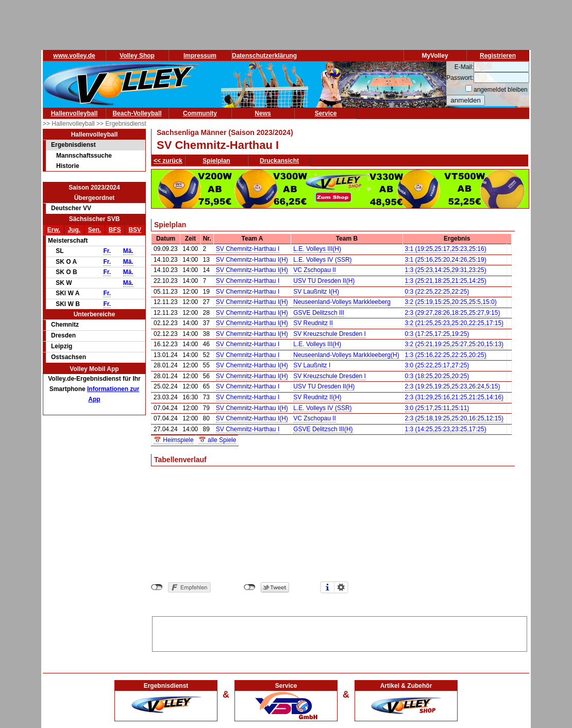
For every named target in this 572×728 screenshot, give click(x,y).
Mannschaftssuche (84, 156)
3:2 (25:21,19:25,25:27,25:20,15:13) (455, 344)
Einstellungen (341, 587)
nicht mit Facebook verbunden (157, 587)
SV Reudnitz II (313, 323)
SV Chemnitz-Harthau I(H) (252, 260)
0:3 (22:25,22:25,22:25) (437, 292)
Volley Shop (137, 56)
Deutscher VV (71, 208)
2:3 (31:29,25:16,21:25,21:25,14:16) (455, 397)
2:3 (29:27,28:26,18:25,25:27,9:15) (453, 313)
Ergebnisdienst (73, 145)
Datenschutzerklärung (264, 56)
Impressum (200, 56)
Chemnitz (65, 325)
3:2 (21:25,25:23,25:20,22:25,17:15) (455, 323)
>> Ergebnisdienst (121, 124)
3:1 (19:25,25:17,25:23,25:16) (446, 249)
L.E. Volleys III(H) (317, 249)
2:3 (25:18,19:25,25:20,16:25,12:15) (455, 418)
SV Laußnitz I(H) (316, 292)
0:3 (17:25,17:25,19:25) (437, 334)
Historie (68, 166)
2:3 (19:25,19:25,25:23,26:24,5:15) (453, 386)
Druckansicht (279, 161)
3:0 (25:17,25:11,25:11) (437, 408)
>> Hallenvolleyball (70, 124)
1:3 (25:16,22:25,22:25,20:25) (446, 355)
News (263, 113)
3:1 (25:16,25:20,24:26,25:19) (446, 260)
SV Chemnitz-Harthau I (248, 249)
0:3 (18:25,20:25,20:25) (437, 376)
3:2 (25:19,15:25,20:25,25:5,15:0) (451, 302)
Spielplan (216, 161)
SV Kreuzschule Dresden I (330, 334)
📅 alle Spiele (217, 440)
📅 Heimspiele (174, 440)
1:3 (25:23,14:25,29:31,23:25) (446, 270)
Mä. (128, 251)
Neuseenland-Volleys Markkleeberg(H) (346, 355)
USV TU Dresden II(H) (324, 281)
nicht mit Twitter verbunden (250, 587)
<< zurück (168, 161)
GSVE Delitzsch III (319, 313)
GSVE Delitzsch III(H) (323, 429)
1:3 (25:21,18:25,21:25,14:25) (446, 281)
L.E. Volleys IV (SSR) (322, 260)
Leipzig (62, 346)
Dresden (63, 335)
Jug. (74, 230)
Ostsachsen (69, 357)
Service (326, 113)
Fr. (107, 251)
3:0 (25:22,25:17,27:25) (437, 365)
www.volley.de (74, 56)
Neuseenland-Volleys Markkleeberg (342, 302)
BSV (135, 230)
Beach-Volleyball (137, 113)
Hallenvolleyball (74, 113)
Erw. (54, 230)
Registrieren (498, 56)
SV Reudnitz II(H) (317, 397)
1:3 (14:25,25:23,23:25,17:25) (446, 429)
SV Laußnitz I (312, 365)
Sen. (95, 230)
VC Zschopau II (315, 270)
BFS (115, 230)
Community (200, 113)
